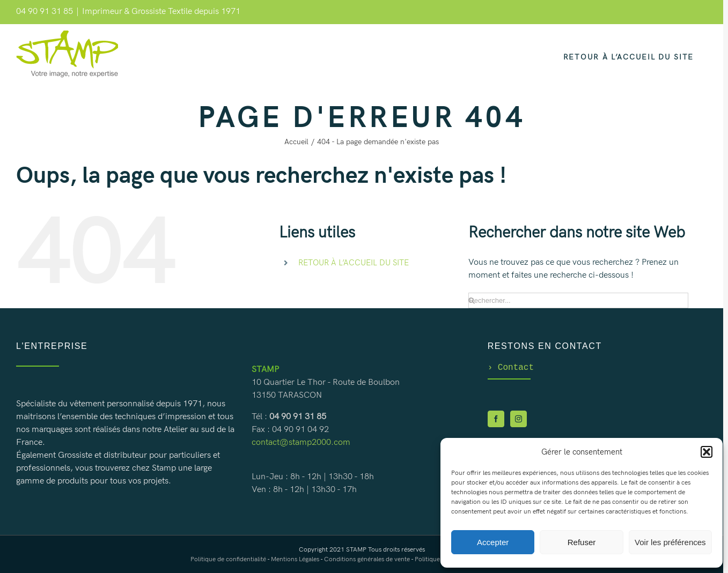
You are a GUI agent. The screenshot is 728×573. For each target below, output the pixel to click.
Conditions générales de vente (367, 559)
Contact (511, 368)
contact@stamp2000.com (301, 442)
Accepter (493, 542)
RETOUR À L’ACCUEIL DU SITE (354, 263)
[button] (707, 452)
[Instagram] (519, 420)
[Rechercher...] (578, 300)
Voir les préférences (670, 542)
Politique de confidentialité (228, 559)
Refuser (582, 542)
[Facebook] (496, 420)
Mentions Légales (295, 559)
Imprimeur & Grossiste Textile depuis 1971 (161, 12)
